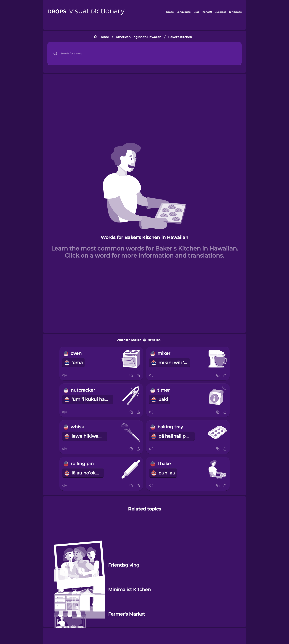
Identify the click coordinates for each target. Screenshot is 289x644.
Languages (184, 12)
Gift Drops (235, 12)
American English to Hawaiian (139, 37)
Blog (197, 12)
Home (104, 37)
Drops (170, 12)
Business (220, 12)
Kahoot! (207, 12)
